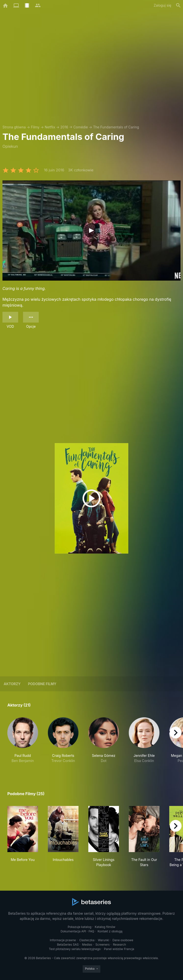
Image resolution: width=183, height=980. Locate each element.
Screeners (103, 945)
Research (119, 945)
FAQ (91, 931)
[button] (23, 743)
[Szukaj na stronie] (178, 5)
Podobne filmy (42, 684)
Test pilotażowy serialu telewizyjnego (75, 949)
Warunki (104, 940)
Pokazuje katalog (80, 927)
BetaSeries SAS (68, 945)
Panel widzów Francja (119, 949)
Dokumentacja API (73, 931)
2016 (64, 127)
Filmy (35, 127)
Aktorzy (12, 684)
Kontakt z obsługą (110, 931)
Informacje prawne (63, 940)
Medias (87, 945)
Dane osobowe (123, 940)
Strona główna (14, 127)
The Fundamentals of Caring (116, 127)
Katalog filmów (105, 927)
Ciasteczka (87, 940)
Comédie (81, 127)
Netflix (50, 127)
